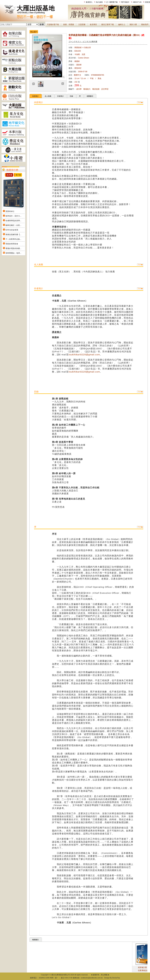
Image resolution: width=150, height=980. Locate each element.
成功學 (79, 89)
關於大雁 (133, 25)
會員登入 (89, 2)
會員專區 (93, 25)
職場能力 (87, 89)
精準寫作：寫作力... (13, 216)
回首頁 (148, 2)
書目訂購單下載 (108, 25)
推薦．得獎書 (69, 25)
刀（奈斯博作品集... (13, 239)
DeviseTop (116, 978)
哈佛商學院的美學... (13, 221)
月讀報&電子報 (53, 25)
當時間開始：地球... (13, 253)
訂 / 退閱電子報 (112, 2)
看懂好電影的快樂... (13, 248)
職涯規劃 (96, 89)
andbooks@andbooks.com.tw (92, 978)
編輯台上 (122, 25)
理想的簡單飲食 (12, 244)
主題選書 (82, 25)
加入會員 (99, 2)
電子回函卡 (125, 2)
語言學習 (105, 89)
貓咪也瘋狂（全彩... (13, 225)
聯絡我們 (145, 25)
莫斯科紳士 (10, 211)
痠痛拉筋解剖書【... (13, 235)
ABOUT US (137, 2)
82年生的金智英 (12, 230)
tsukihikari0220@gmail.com (84, 354)
